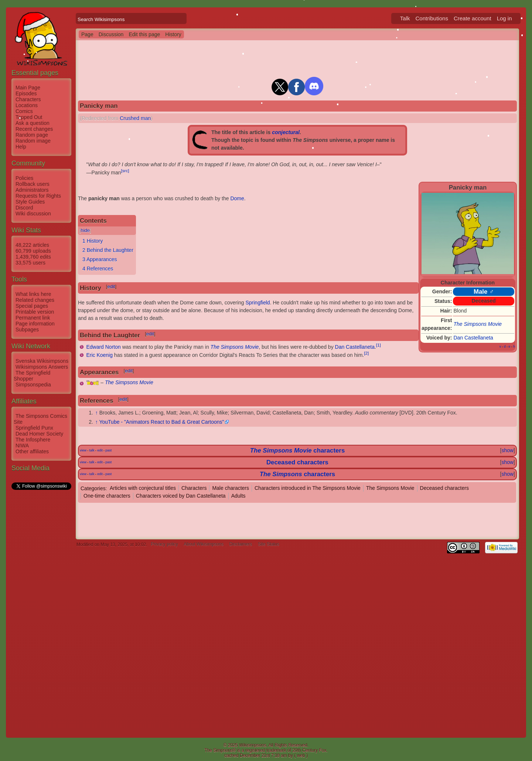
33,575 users (30, 263)
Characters (28, 99)
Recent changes (34, 129)
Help (21, 147)
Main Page (28, 88)
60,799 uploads (33, 251)
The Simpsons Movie (478, 324)
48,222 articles (32, 245)
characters (329, 451)
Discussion (111, 34)
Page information (35, 324)
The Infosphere (33, 440)
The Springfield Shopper (32, 376)
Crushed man (135, 118)
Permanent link (33, 318)
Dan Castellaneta (473, 338)
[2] (366, 353)
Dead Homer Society (39, 434)
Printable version (35, 312)
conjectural (286, 132)
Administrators (32, 190)
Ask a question (33, 123)
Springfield (258, 303)
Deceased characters (297, 462)
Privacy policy (164, 545)
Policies (24, 178)
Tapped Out (29, 117)
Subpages (27, 330)
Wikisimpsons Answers (42, 367)
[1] (378, 345)
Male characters (231, 488)
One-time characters (107, 496)
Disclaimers (241, 545)
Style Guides (30, 202)
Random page (32, 135)
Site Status (269, 545)
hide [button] (85, 230)
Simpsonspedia (33, 385)
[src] (125, 170)
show (507, 450)
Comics (24, 111)
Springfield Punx (34, 428)
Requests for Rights (38, 196)
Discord (24, 208)
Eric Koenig (99, 355)
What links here (33, 294)
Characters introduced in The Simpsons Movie (308, 488)
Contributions (432, 18)
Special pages (32, 306)
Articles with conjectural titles (143, 488)
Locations (27, 105)
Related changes (35, 300)
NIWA (22, 446)
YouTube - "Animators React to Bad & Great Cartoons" (161, 422)
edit (111, 286)
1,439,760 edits (33, 257)
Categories (93, 488)
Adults (238, 496)
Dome (237, 198)
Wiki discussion (33, 214)
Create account (473, 18)
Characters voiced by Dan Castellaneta (181, 496)
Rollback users (33, 184)
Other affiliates (32, 451)
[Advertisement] (41, 602)
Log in (504, 18)
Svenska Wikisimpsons (42, 361)
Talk (405, 18)
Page (87, 34)
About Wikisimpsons (204, 545)
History (173, 34)
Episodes (26, 93)
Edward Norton (103, 347)
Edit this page (144, 34)
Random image (33, 141)
